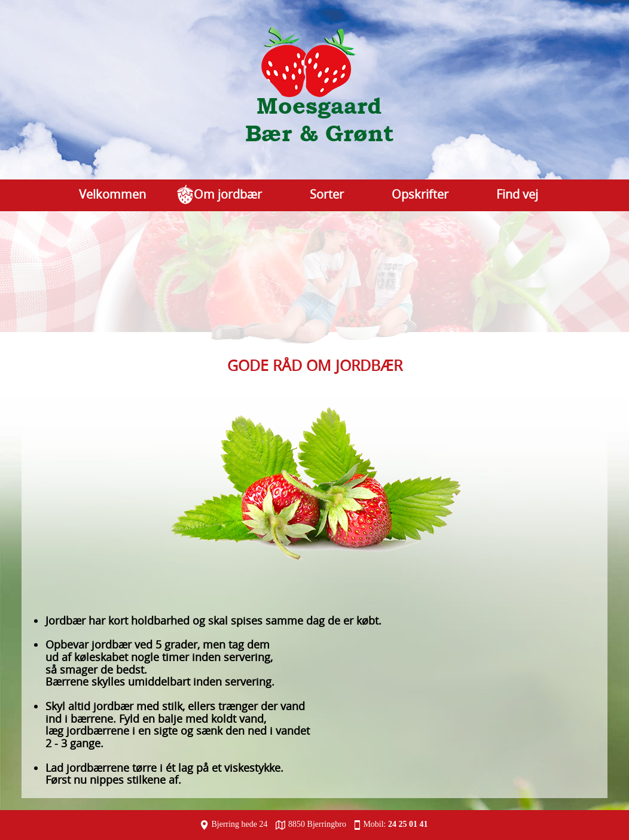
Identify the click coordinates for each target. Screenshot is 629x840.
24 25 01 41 (408, 824)
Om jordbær (228, 194)
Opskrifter (420, 194)
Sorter (327, 194)
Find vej (517, 194)
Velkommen (112, 194)
